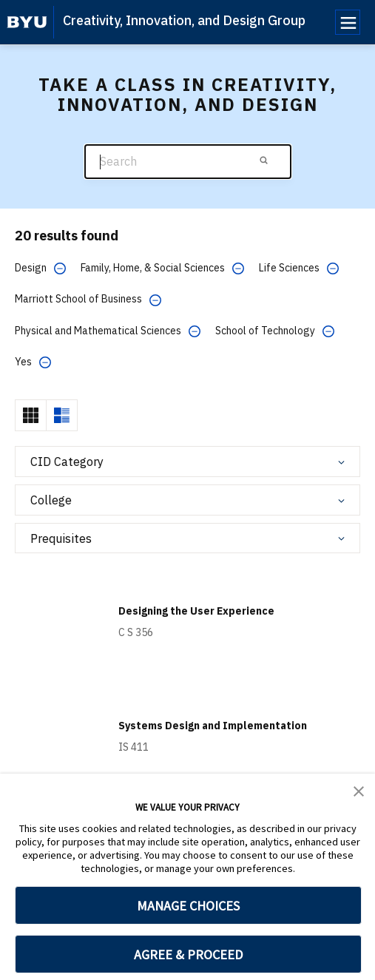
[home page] (27, 22)
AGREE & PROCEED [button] (188, 954)
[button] (359, 790)
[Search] (188, 162)
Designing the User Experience (196, 611)
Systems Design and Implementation (213, 726)
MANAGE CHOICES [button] (188, 906)
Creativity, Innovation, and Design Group (184, 20)
